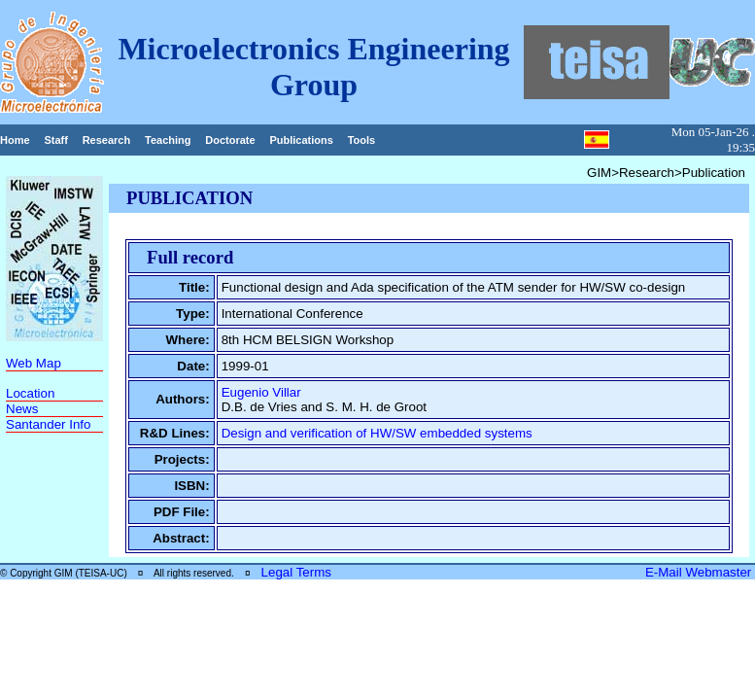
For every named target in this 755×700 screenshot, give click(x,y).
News (22, 409)
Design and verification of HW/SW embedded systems (377, 433)
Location (30, 393)
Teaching (168, 140)
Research (107, 140)
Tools (362, 140)
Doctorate (230, 140)
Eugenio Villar (261, 392)
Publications (301, 140)
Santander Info (48, 424)
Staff (55, 140)
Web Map (34, 363)
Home (15, 140)
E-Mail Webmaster (700, 572)
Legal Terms (296, 572)
